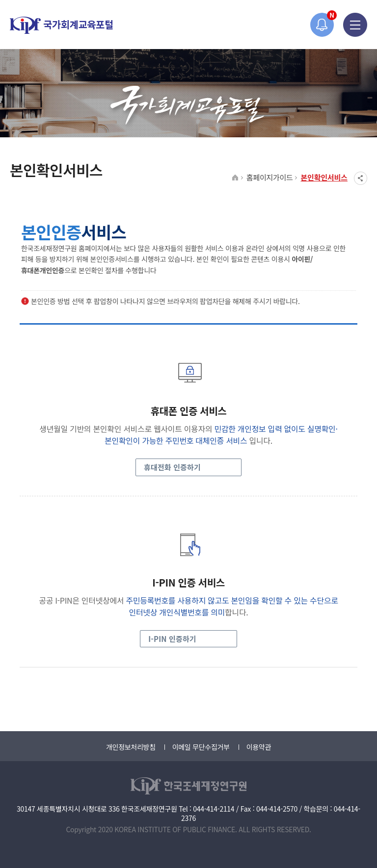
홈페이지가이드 (270, 177)
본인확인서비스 (324, 177)
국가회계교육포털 (61, 25)
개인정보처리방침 (131, 747)
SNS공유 (361, 178)
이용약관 (259, 747)
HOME (235, 178)
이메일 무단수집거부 (201, 747)
